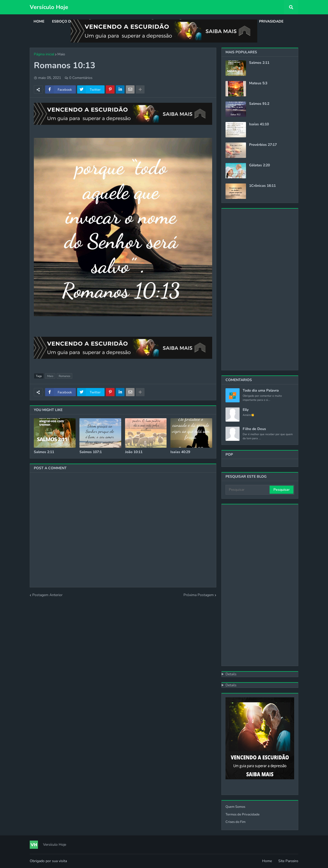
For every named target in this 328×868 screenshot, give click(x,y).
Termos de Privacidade (243, 814)
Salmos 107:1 (91, 452)
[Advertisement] (260, 289)
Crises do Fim (235, 822)
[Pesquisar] (248, 490)
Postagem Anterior (47, 595)
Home (267, 861)
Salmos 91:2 (259, 104)
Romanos (64, 376)
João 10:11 (134, 452)
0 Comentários (81, 78)
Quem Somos (235, 807)
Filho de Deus (254, 429)
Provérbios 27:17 (263, 145)
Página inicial (44, 54)
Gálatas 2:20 (259, 165)
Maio (61, 54)
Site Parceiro (288, 861)
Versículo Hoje (49, 7)
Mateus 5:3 (258, 83)
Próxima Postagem (199, 595)
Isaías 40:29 (180, 452)
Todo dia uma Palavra (261, 391)
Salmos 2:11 (44, 452)
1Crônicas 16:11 (262, 186)
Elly (246, 410)
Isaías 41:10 (259, 124)
